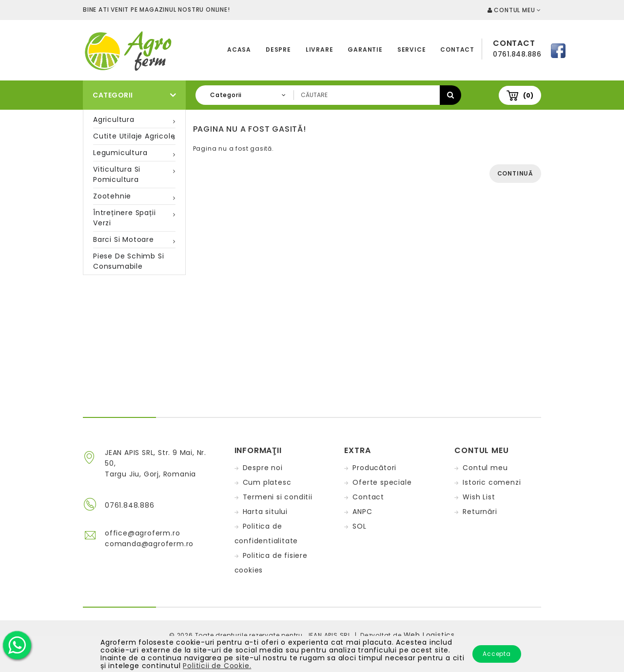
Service (412, 49)
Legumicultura (120, 153)
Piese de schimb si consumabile (128, 261)
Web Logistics (429, 635)
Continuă (515, 173)
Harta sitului (265, 512)
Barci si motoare (124, 239)
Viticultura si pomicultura (117, 174)
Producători (374, 468)
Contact (457, 49)
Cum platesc (267, 482)
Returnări (480, 512)
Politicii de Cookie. (217, 666)
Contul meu (485, 468)
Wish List (479, 497)
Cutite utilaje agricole (134, 136)
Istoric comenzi (492, 482)
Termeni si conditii (278, 497)
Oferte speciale (382, 482)
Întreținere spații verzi (124, 218)
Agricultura (114, 119)
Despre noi (263, 468)
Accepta (497, 654)
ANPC (362, 512)
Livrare (320, 49)
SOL (359, 526)
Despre (278, 49)
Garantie (365, 49)
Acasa (239, 49)
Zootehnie (112, 196)
